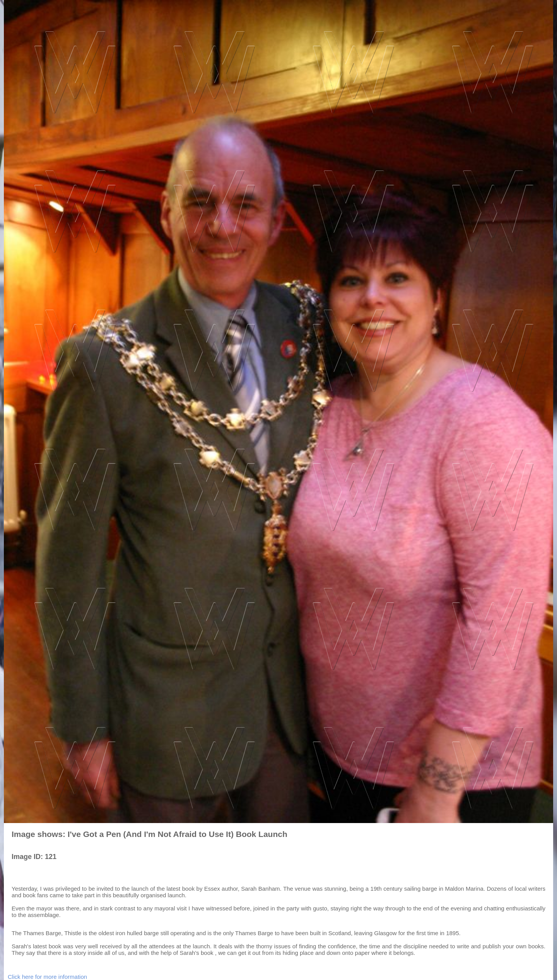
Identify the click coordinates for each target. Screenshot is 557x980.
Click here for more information (47, 977)
